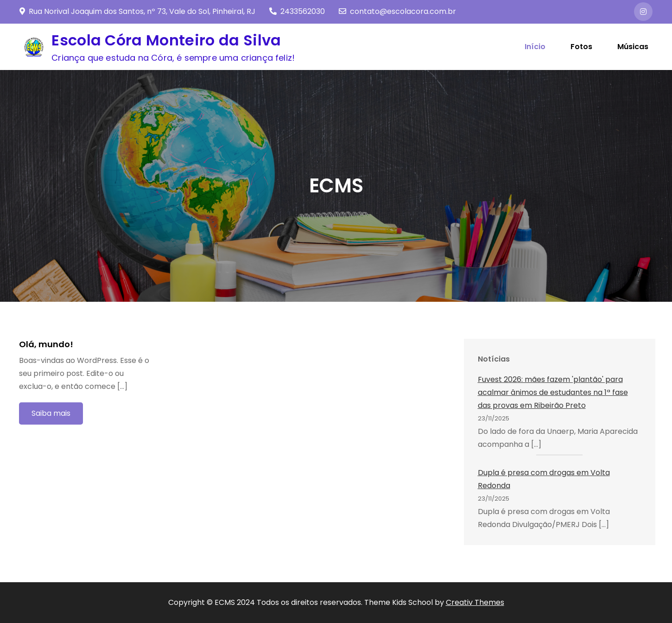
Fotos (581, 47)
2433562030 (297, 11)
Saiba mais (51, 413)
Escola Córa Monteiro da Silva (166, 40)
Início (535, 47)
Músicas (633, 47)
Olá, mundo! (46, 344)
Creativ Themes (475, 602)
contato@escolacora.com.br (397, 11)
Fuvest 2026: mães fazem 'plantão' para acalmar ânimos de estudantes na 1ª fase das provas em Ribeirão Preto (553, 392)
